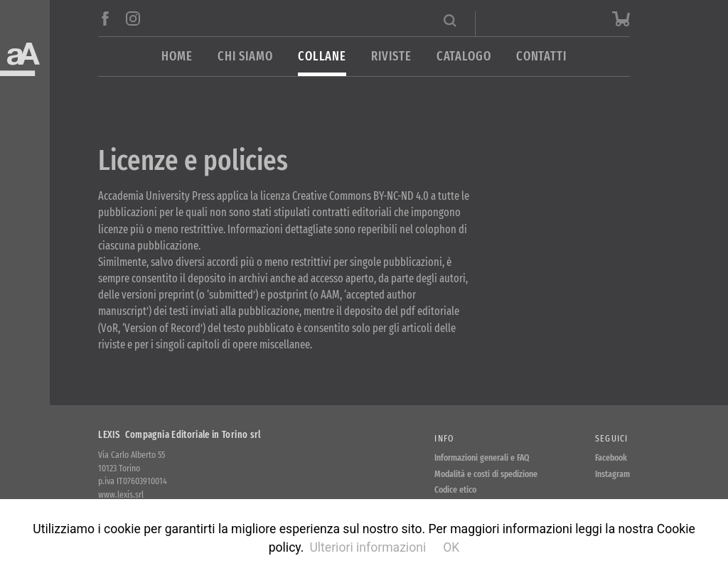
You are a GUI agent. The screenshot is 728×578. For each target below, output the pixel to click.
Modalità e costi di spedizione (486, 474)
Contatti (541, 57)
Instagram (612, 474)
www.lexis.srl (121, 494)
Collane (322, 57)
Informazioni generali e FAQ (482, 457)
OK (451, 547)
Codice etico (455, 489)
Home (177, 57)
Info (444, 438)
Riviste (391, 57)
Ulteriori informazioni (368, 547)
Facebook (611, 457)
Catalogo (464, 57)
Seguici (612, 438)
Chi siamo (245, 57)
